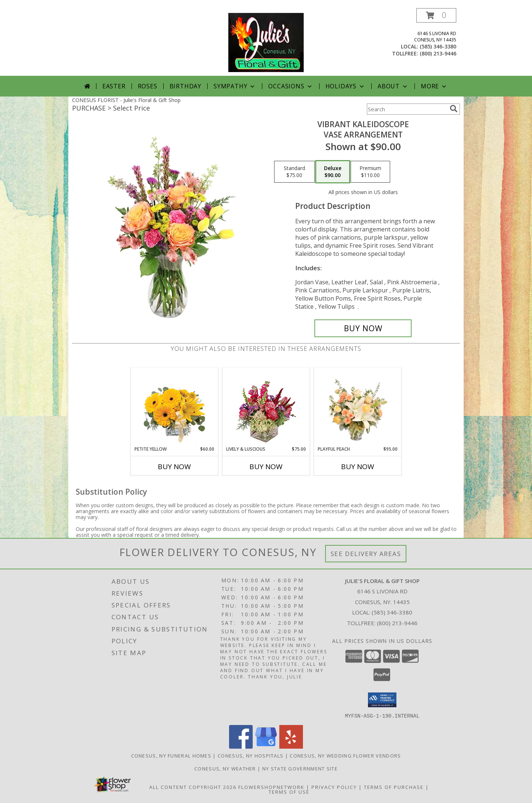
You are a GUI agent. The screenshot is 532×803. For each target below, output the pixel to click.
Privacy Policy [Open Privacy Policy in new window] (334, 787)
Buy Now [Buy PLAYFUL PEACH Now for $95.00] (358, 467)
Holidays (345, 86)
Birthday (185, 86)
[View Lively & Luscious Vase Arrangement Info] (266, 407)
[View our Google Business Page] (266, 746)
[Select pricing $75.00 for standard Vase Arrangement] (294, 172)
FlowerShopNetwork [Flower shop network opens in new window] (271, 787)
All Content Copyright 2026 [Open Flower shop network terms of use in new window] (193, 787)
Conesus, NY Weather (225, 768)
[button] (436, 15)
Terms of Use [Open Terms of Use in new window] (289, 792)
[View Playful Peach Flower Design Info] (358, 407)
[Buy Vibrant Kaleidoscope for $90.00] (363, 328)
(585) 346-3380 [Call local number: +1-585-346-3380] (438, 46)
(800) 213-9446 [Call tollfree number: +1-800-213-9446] (438, 53)
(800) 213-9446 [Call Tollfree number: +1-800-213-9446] (397, 623)
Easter (114, 86)
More (434, 86)
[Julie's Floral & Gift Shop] (266, 42)
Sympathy (235, 86)
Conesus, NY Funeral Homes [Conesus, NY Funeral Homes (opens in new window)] (171, 755)
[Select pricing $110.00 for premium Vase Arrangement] (370, 172)
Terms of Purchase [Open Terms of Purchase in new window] (394, 787)
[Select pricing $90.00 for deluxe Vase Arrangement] (333, 172)
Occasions (291, 86)
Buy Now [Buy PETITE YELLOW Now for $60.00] (174, 467)
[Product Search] (407, 109)
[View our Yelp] (291, 746)
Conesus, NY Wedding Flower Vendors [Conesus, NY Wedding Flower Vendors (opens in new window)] (345, 755)
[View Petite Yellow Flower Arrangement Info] (175, 407)
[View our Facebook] (241, 746)
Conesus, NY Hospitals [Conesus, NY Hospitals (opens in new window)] (250, 755)
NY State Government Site (300, 768)
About (393, 86)
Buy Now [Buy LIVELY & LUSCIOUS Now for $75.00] (266, 467)
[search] (454, 109)
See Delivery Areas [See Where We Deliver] (366, 554)
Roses (148, 86)
